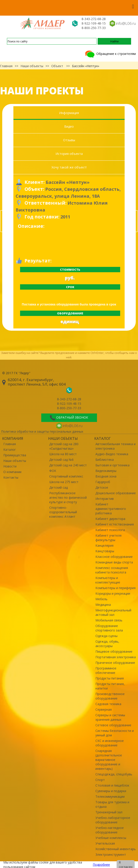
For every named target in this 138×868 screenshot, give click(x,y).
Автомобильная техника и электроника (115, 446)
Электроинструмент (111, 855)
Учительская (105, 843)
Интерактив (105, 499)
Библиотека (105, 460)
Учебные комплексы (111, 838)
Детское (102, 487)
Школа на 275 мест (64, 482)
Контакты (11, 477)
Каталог (10, 450)
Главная (6, 66)
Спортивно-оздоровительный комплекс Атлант (63, 512)
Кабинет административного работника (111, 509)
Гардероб (103, 482)
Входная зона (106, 476)
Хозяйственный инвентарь (116, 849)
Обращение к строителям (110, 54)
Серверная (104, 709)
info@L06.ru (126, 23)
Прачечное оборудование (115, 663)
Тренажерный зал (109, 812)
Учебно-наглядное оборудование (110, 830)
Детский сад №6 (61, 460)
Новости (10, 466)
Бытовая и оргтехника (112, 465)
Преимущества (15, 455)
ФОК (53, 471)
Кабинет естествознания (115, 524)
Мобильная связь (109, 620)
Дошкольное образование (116, 493)
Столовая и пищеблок (112, 785)
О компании (12, 472)
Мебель (101, 599)
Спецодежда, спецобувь (114, 774)
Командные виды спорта (114, 562)
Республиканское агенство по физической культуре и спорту (68, 497)
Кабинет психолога (110, 530)
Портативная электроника (116, 657)
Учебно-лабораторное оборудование (113, 820)
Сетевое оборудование (113, 725)
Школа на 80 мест (63, 454)
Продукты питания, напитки (110, 686)
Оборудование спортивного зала (109, 628)
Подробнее (101, 865)
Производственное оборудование (110, 696)
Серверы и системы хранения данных (110, 717)
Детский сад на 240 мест (68, 465)
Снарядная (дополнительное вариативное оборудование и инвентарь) (109, 760)
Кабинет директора (110, 519)
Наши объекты (32, 66)
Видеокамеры (106, 471)
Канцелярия (104, 545)
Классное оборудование (114, 557)
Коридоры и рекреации (113, 593)
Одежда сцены (106, 636)
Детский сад (59, 487)
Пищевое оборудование (114, 651)
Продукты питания (110, 678)
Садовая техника (108, 704)
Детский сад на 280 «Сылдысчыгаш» (64, 446)
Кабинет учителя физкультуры (108, 538)
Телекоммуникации (110, 796)
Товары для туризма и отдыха (112, 804)
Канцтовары (105, 551)
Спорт (100, 780)
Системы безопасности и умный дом (115, 733)
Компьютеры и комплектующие (108, 580)
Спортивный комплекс (66, 476)
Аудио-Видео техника (112, 454)
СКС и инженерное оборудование (110, 743)
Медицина (103, 605)
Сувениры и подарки (111, 791)
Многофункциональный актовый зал (113, 612)
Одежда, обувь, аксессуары (107, 644)
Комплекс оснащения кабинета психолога (112, 570)
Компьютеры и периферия (115, 588)
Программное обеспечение (106, 670)
